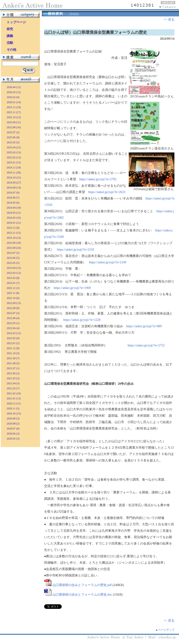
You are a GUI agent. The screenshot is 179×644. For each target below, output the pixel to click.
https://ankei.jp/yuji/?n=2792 (98, 179)
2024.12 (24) (14, 168)
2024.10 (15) (14, 178)
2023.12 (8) (13, 228)
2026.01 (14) (14, 102)
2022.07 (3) (13, 313)
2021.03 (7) (13, 388)
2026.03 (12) (14, 92)
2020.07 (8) (13, 429)
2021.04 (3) (13, 383)
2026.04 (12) (14, 87)
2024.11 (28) (14, 173)
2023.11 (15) (14, 233)
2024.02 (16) (14, 218)
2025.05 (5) (13, 142)
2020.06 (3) (13, 434)
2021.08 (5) (13, 363)
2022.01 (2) (13, 343)
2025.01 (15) (14, 162)
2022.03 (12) (14, 333)
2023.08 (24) (14, 248)
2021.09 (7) (13, 358)
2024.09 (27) (14, 183)
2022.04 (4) (13, 328)
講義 (10, 36)
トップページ (16, 22)
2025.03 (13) (14, 152)
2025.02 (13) (14, 157)
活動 (10, 43)
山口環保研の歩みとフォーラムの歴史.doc (82, 595)
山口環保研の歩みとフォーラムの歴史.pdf (82, 585)
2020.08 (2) (13, 424)
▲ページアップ (165, 630)
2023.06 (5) (13, 258)
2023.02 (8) (13, 278)
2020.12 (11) (14, 403)
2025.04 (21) (14, 147)
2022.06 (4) (13, 318)
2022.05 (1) (13, 323)
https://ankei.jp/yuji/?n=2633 (107, 192)
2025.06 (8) (13, 137)
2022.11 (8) (13, 293)
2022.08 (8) (13, 308)
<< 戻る (169, 20)
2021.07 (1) (13, 368)
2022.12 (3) (13, 288)
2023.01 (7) (13, 283)
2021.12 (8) (13, 348)
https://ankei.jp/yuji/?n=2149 (108, 262)
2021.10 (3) (13, 353)
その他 (11, 50)
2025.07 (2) (13, 132)
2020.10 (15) (14, 414)
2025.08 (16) (14, 127)
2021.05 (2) (13, 378)
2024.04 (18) (14, 208)
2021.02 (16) (14, 393)
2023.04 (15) (14, 268)
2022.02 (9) (13, 338)
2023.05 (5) (13, 263)
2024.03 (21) (14, 213)
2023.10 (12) (14, 238)
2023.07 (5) (13, 253)
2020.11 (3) (13, 408)
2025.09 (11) (14, 122)
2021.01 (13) (14, 398)
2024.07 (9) (13, 193)
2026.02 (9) (13, 97)
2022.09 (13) (14, 303)
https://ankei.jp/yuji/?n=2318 (75, 250)
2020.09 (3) (13, 419)
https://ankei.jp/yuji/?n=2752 (146, 345)
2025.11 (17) (14, 112)
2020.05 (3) (13, 439)
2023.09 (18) (14, 243)
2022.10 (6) (13, 298)
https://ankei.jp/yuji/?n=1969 (72, 288)
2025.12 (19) (14, 107)
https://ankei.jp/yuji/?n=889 (144, 326)
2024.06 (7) (13, 198)
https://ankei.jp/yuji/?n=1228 (82, 320)
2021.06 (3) (13, 373)
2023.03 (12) (14, 273)
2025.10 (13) (14, 117)
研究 (10, 29)
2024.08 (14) (14, 188)
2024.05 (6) (13, 203)
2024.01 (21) (14, 223)
